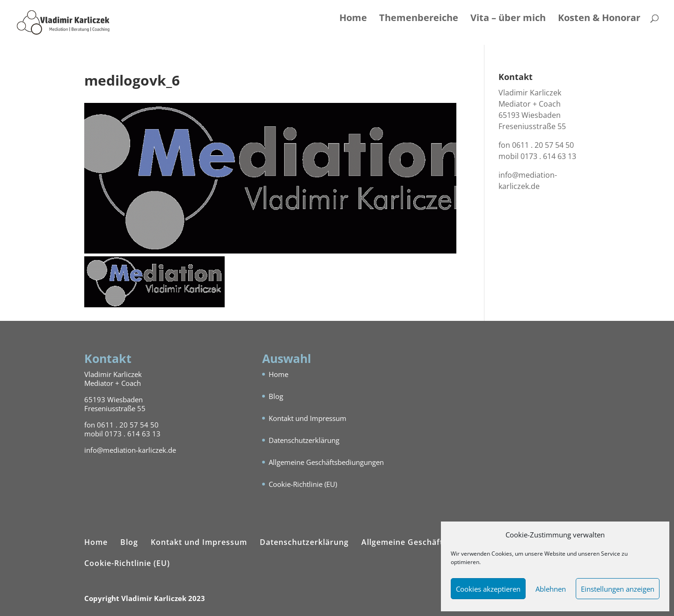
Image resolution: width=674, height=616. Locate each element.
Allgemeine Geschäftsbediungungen (326, 462)
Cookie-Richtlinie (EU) (303, 484)
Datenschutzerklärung (304, 440)
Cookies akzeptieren (488, 589)
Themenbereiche (419, 19)
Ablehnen (551, 589)
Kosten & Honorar (599, 19)
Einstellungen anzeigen (618, 589)
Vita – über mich (508, 19)
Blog (276, 396)
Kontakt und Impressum (308, 418)
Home (353, 19)
